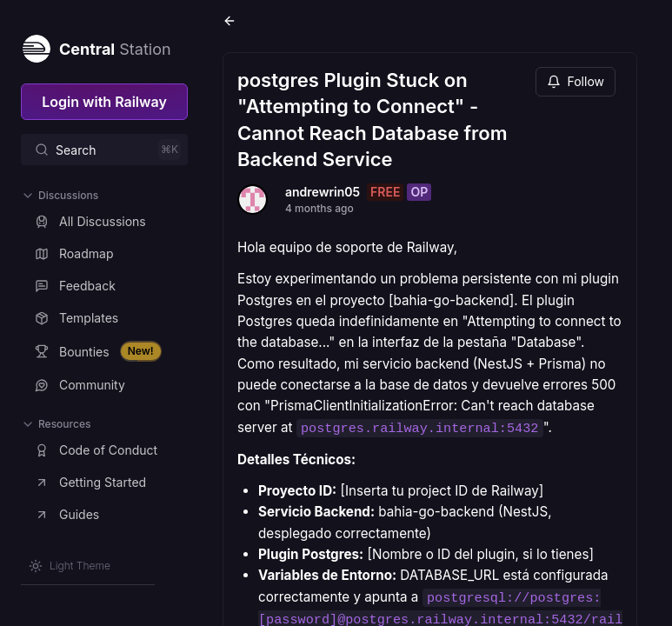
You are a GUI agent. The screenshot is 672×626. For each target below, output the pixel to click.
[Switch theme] (70, 566)
